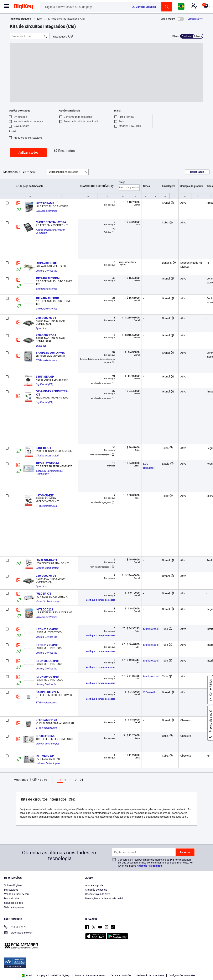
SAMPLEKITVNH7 (48, 692)
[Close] (206, 968)
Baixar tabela (197, 172)
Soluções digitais (14, 903)
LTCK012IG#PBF (47, 645)
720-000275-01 (46, 576)
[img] (24, 8)
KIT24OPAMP (45, 203)
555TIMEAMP (45, 377)
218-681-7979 (15, 927)
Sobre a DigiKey (13, 885)
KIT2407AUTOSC (48, 298)
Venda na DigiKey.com (17, 894)
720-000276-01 (46, 318)
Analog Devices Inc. (47, 271)
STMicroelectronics (47, 211)
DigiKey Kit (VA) (44, 384)
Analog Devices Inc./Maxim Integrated (51, 231)
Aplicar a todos (28, 153)
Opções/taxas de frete (98, 894)
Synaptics (41, 328)
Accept (159, 969)
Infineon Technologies (48, 744)
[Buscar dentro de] (26, 36)
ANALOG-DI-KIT (47, 560)
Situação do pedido (96, 890)
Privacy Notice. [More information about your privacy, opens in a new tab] (100, 976)
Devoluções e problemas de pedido (105, 899)
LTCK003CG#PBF (48, 661)
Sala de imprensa (14, 907)
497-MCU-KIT (45, 495)
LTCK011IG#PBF (47, 629)
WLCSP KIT (44, 594)
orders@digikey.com (19, 933)
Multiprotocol (151, 629)
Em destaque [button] (63, 172)
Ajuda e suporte (94, 885)
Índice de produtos (20, 19)
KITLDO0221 (45, 609)
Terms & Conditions (74, 976)
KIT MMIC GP (45, 756)
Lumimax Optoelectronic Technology (50, 472)
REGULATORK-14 (48, 463)
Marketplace (11, 890)
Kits (39, 19)
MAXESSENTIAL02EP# (51, 222)
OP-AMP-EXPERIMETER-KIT (52, 393)
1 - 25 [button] (23, 172)
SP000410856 (45, 736)
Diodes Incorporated (48, 456)
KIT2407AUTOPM (48, 278)
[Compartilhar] (195, 19)
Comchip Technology (48, 601)
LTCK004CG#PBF (48, 677)
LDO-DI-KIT (44, 448)
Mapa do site (11, 899)
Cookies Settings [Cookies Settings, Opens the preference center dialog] (130, 969)
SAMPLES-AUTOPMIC (50, 353)
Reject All (187, 969)
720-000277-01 (46, 335)
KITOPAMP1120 (46, 720)
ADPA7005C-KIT (47, 263)
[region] (106, 969)
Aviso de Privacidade (149, 866)
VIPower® (149, 692)
